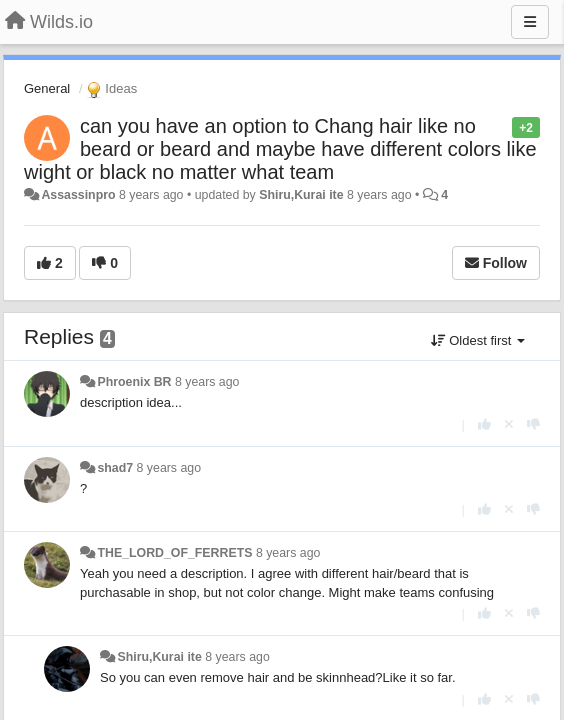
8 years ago (207, 382)
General (47, 88)
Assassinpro (78, 195)
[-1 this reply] (533, 424)
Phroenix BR (134, 382)
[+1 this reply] (484, 424)
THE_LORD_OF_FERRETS (174, 553)
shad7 (115, 468)
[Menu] (530, 22)
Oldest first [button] (478, 340)
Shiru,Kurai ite (301, 195)
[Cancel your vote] (509, 424)
